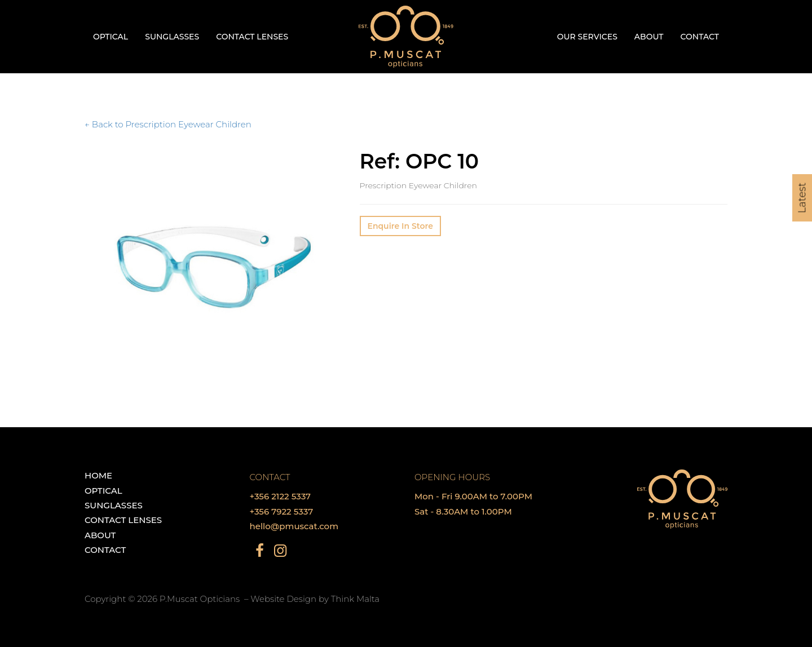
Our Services (587, 37)
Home (98, 475)
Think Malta (355, 599)
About (649, 37)
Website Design (283, 599)
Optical (111, 37)
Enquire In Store (400, 226)
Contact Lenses (252, 37)
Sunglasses (172, 37)
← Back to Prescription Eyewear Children (168, 124)
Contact (700, 37)
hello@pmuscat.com (294, 526)
